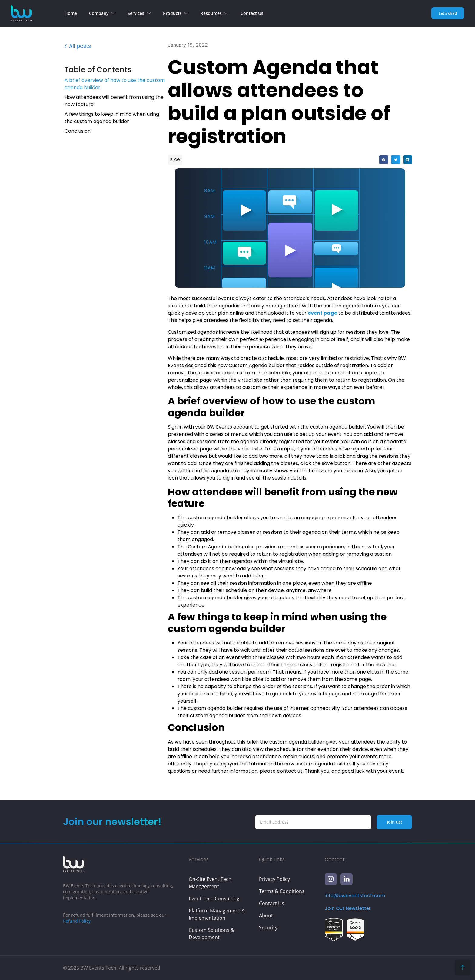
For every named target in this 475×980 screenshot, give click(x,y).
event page (322, 313)
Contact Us (252, 13)
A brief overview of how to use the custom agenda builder (115, 85)
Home (71, 13)
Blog (175, 160)
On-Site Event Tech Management (210, 883)
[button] (159, 71)
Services (139, 13)
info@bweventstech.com (355, 896)
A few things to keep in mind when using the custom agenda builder (112, 119)
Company (102, 13)
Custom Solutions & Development (211, 934)
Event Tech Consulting (214, 898)
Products (176, 13)
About (266, 915)
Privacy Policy (274, 879)
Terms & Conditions (282, 891)
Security (268, 928)
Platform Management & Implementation (217, 914)
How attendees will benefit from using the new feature (114, 102)
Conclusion (78, 132)
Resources (214, 13)
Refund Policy (77, 921)
